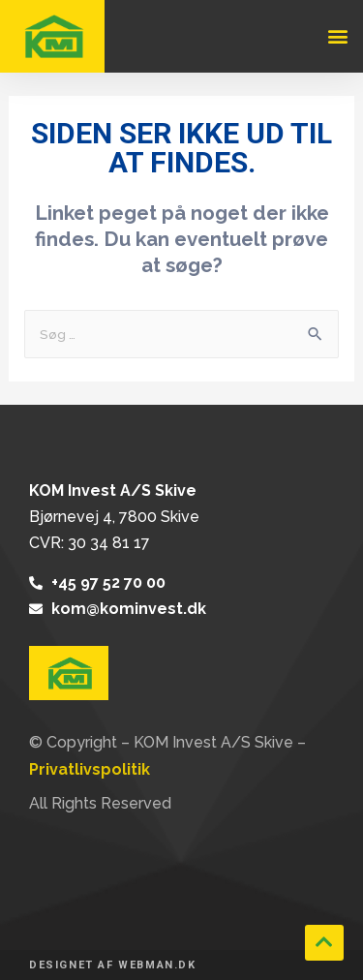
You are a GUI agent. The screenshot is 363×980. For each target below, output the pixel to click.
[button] (337, 36)
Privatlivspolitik (90, 769)
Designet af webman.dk (113, 965)
